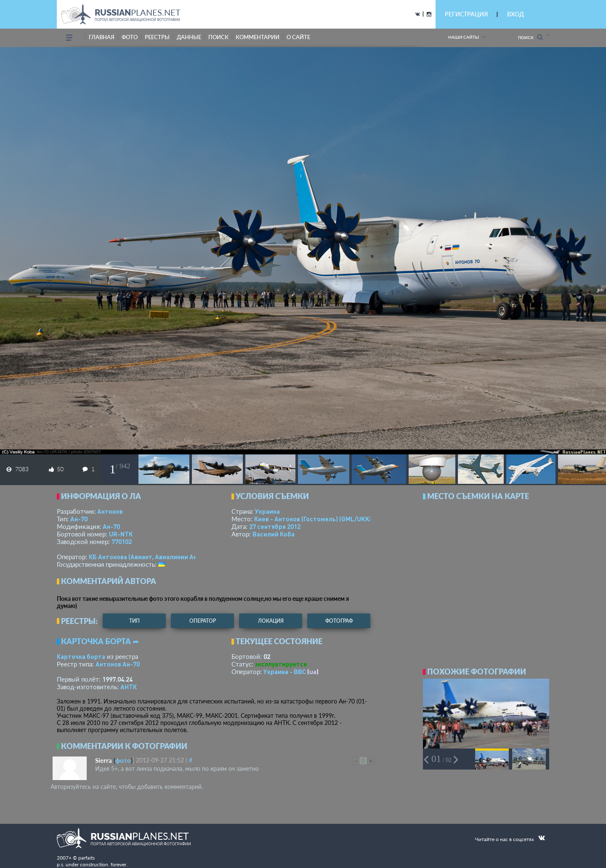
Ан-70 (79, 519)
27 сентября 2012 (275, 526)
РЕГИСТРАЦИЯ (466, 14)
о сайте (298, 37)
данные (189, 37)
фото (130, 37)
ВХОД (516, 14)
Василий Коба (274, 534)
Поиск (530, 37)
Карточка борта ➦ (100, 641)
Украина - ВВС (285, 672)
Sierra (104, 760)
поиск (218, 37)
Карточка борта (81, 656)
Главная (102, 37)
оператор (203, 621)
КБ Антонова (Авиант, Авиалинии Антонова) (155, 557)
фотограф (339, 621)
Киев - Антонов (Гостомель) (315, 519)
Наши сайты (464, 37)
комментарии (258, 37)
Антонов (110, 511)
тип (134, 621)
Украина (267, 511)
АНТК (129, 687)
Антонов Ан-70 (118, 664)
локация (271, 621)
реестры (157, 37)
